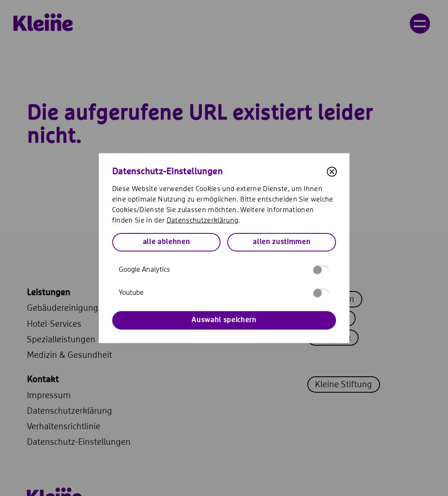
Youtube (224, 293)
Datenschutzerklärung (203, 221)
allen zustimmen (282, 242)
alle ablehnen (166, 242)
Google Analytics (224, 270)
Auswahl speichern (224, 320)
